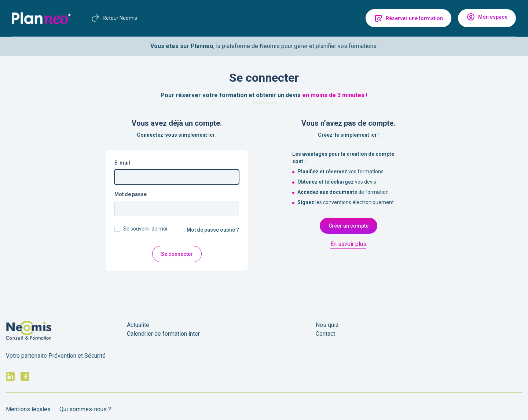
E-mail (122, 163)
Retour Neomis (114, 18)
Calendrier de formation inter (163, 334)
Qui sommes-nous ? (85, 409)
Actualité (138, 325)
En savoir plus (348, 244)
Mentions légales (28, 409)
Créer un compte (349, 226)
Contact (325, 334)
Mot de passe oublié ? (213, 230)
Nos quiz (327, 325)
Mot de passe (131, 194)
